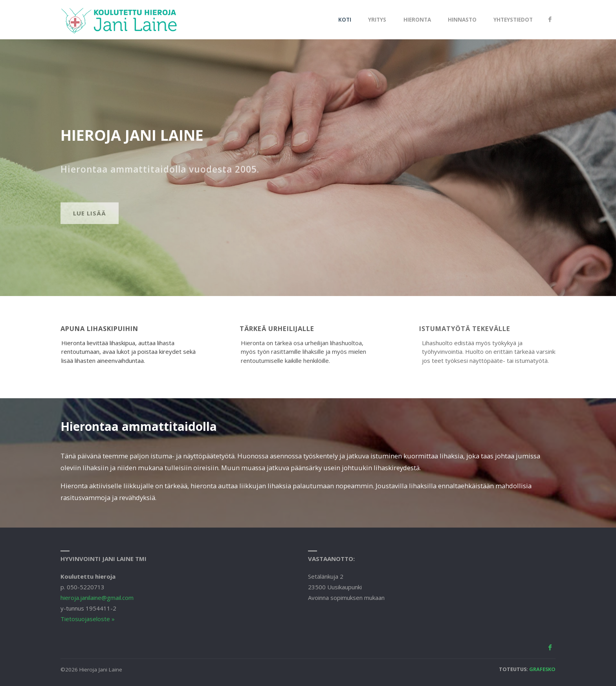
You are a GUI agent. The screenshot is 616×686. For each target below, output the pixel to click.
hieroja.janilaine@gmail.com (97, 598)
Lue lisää (90, 231)
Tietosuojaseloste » (88, 619)
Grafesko (542, 669)
